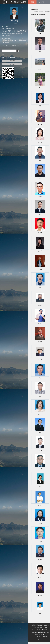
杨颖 (40, 106)
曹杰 (40, 614)
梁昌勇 (40, 469)
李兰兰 (40, 414)
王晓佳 (40, 197)
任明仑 (40, 305)
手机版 (39, 637)
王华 (40, 215)
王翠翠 (40, 251)
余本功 (40, 124)
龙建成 (40, 451)
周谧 (40, 51)
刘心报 (40, 360)
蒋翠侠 (40, 523)
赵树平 (40, 70)
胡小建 (40, 559)
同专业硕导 (12, 64)
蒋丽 (40, 487)
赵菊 (40, 33)
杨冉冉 (40, 142)
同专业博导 (12, 61)
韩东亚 (40, 578)
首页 (32, 2)
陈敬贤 (40, 596)
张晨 (40, 88)
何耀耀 (40, 541)
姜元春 (40, 505)
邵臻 (40, 287)
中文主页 (41, 12)
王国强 (40, 233)
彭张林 (40, 324)
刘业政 (40, 342)
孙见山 (40, 269)
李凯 (40, 432)
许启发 (40, 178)
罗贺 (40, 378)
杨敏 (40, 160)
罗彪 (40, 396)
